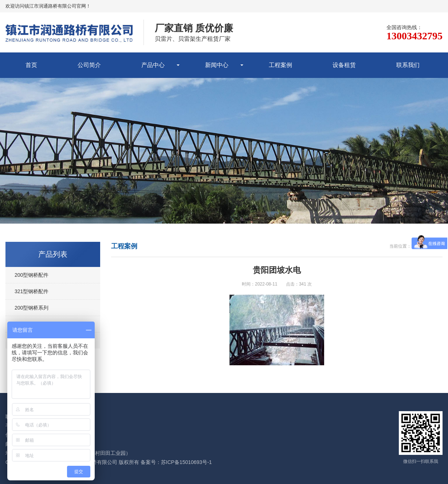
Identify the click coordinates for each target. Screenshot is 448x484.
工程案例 (280, 65)
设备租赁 (344, 65)
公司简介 (89, 65)
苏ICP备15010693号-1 (186, 462)
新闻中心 (217, 65)
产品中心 (153, 65)
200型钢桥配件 (32, 275)
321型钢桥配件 (32, 291)
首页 (31, 65)
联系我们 (408, 65)
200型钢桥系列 (32, 308)
